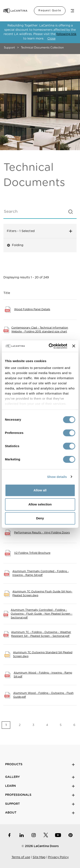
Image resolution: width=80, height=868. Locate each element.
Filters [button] (40, 231)
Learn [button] (40, 786)
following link (66, 34)
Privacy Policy (58, 857)
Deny (40, 518)
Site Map (39, 857)
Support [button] (40, 804)
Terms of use (21, 857)
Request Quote (50, 10)
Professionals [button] (40, 795)
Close (51, 39)
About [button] (40, 813)
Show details (57, 477)
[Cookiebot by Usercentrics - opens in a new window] (50, 346)
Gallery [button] (40, 777)
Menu (72, 11)
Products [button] (40, 764)
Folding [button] (15, 245)
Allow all (40, 490)
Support (9, 48)
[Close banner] (74, 346)
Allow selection (40, 504)
